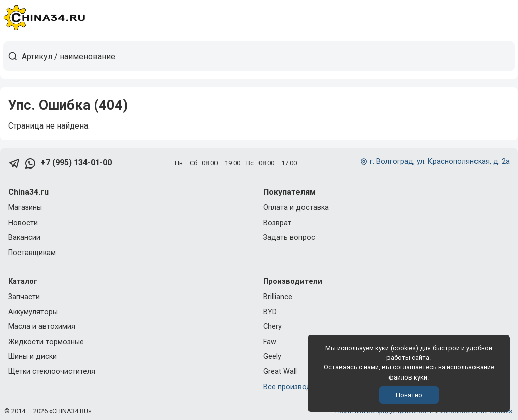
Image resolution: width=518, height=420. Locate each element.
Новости (23, 223)
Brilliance (278, 297)
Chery (272, 327)
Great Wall (280, 372)
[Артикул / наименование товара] (268, 56)
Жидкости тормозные (46, 342)
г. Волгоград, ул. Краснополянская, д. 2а (440, 162)
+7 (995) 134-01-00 (76, 163)
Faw (270, 342)
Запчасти (24, 297)
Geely (272, 356)
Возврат (277, 223)
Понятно (409, 395)
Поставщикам (32, 253)
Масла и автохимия (42, 327)
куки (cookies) (397, 348)
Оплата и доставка (296, 208)
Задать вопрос (289, 238)
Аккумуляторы (33, 312)
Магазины (25, 208)
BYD (270, 312)
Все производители (297, 387)
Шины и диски (32, 356)
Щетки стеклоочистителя (52, 372)
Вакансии (24, 238)
